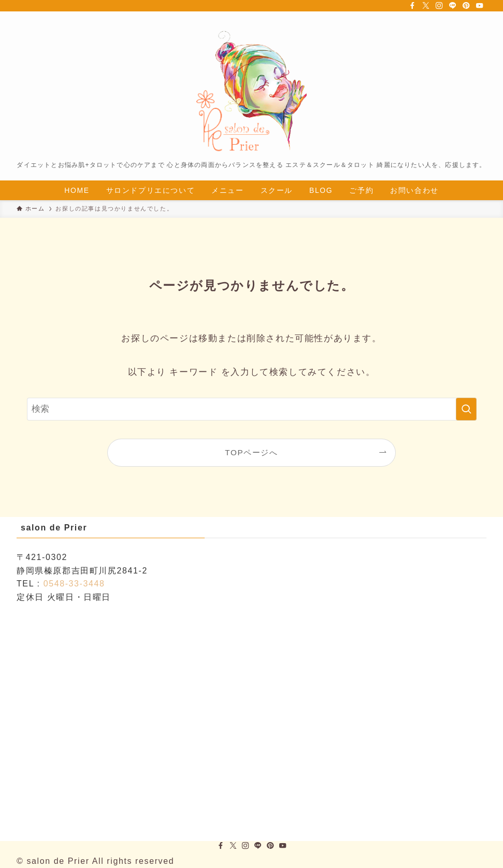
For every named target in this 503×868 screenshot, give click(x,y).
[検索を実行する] (466, 409)
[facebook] (412, 6)
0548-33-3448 (74, 584)
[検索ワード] (252, 409)
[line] (453, 6)
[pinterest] (466, 6)
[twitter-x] (426, 6)
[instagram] (439, 6)
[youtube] (480, 6)
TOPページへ (251, 452)
